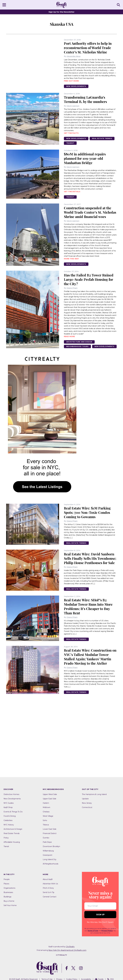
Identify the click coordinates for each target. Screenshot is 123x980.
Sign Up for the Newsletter (61, 12)
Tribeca (46, 825)
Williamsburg (48, 851)
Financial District (50, 833)
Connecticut (87, 807)
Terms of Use (93, 931)
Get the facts (71, 133)
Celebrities (8, 820)
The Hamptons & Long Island (94, 794)
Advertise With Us (50, 884)
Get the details (72, 192)
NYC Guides (9, 803)
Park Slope (47, 842)
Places (6, 884)
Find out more (71, 81)
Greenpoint (48, 855)
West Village (48, 816)
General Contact (50, 897)
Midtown (46, 807)
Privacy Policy (107, 931)
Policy (6, 838)
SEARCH (119, 5)
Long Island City (50, 859)
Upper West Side (50, 794)
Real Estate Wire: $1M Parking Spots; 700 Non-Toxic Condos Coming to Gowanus (87, 512)
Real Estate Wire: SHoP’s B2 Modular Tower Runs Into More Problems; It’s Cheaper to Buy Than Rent (88, 606)
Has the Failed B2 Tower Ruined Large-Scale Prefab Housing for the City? (89, 279)
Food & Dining (10, 816)
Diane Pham (72, 288)
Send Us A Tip (49, 892)
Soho (45, 820)
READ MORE (69, 336)
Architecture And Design (79, 342)
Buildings (7, 897)
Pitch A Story (48, 888)
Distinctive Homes (11, 794)
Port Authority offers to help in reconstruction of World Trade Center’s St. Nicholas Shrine (88, 48)
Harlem (46, 803)
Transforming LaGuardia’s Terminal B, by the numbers (85, 99)
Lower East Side (50, 829)
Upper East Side (49, 799)
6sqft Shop (8, 807)
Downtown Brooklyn (51, 846)
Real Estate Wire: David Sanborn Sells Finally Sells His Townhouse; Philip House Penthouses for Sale (90, 558)
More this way (71, 259)
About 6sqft (48, 879)
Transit (70, 143)
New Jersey (87, 803)
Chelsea (46, 812)
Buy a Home (9, 901)
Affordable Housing (12, 842)
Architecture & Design (13, 829)
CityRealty (70, 947)
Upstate (85, 799)
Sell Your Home (10, 905)
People (7, 879)
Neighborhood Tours (77, 346)
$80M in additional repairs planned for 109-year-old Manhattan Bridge (85, 158)
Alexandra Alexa (74, 56)
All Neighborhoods (51, 864)
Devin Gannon (73, 106)
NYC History (9, 825)
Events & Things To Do (13, 812)
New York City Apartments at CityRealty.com (67, 950)
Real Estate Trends (102, 138)
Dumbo (46, 838)
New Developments (76, 86)
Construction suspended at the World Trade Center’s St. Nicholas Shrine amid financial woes (90, 212)
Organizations (9, 888)
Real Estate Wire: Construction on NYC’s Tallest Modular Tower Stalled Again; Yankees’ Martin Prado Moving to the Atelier (90, 657)
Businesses (8, 892)
